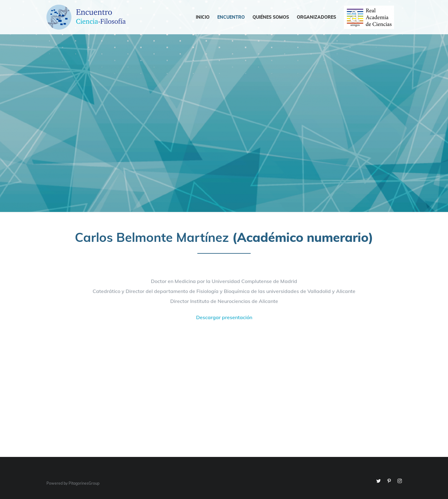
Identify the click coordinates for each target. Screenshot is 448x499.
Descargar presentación (224, 317)
